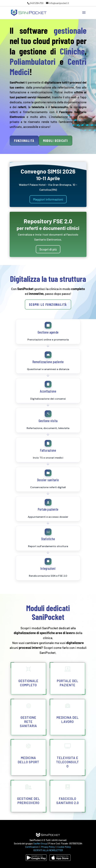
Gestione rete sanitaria (28, 722)
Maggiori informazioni (48, 199)
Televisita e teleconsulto (68, 762)
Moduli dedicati (56, 141)
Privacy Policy (48, 847)
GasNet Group (40, 843)
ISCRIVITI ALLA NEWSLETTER (48, 850)
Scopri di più (48, 249)
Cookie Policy (64, 847)
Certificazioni (32, 847)
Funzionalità (24, 141)
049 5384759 (37, 3)
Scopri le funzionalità (48, 304)
